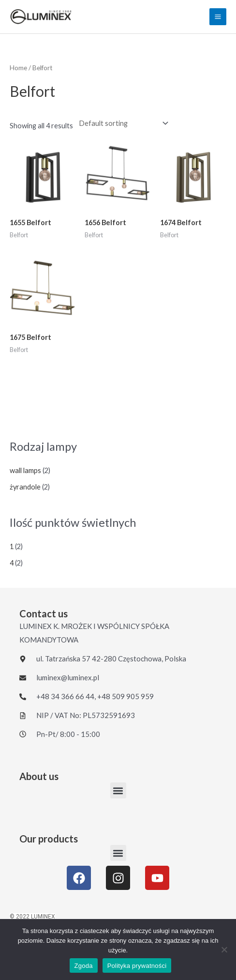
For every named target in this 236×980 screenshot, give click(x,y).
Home (18, 68)
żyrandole (25, 487)
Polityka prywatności (137, 966)
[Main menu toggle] (218, 17)
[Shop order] (122, 123)
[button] (118, 790)
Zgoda (84, 966)
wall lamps (25, 470)
